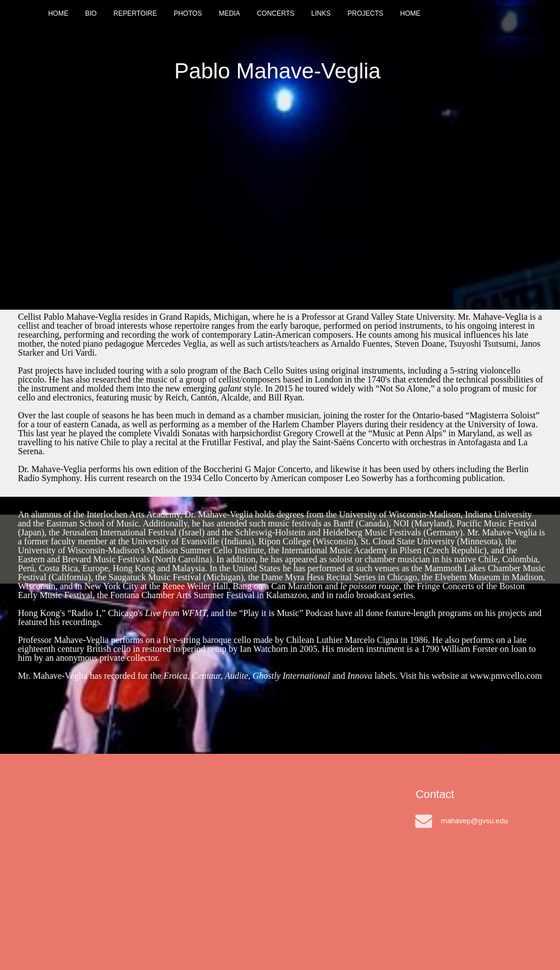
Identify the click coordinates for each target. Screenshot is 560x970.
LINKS (321, 13)
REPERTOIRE (136, 13)
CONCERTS (276, 13)
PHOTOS (188, 13)
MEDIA (230, 13)
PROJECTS (365, 13)
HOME (58, 13)
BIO (91, 13)
